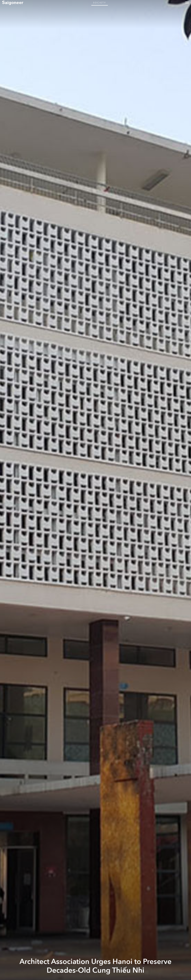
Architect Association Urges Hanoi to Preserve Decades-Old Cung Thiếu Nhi (95, 966)
